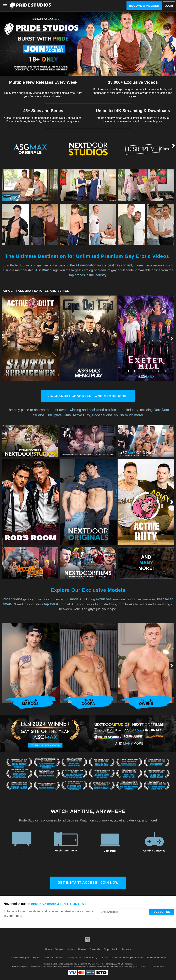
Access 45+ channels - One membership (88, 396)
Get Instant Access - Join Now (88, 882)
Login (169, 6)
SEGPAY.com (112, 966)
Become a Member (144, 6)
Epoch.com (27, 966)
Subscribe (162, 912)
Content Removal (157, 966)
